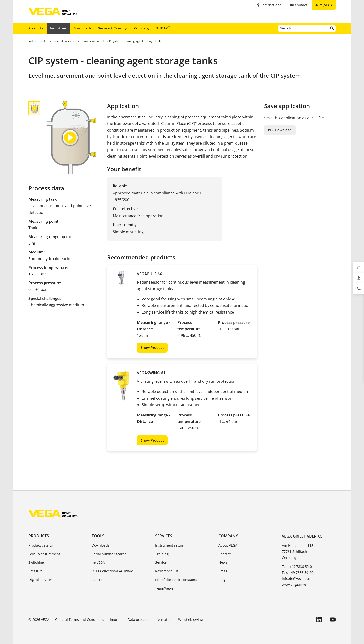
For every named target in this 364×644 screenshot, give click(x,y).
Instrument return (170, 545)
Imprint (116, 619)
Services (164, 536)
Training (162, 554)
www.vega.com (294, 585)
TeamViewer (165, 588)
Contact (225, 554)
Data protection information (150, 619)
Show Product (152, 348)
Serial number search (109, 554)
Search (97, 580)
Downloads (82, 28)
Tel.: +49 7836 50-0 (297, 566)
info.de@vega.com (297, 578)
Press (223, 571)
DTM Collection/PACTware (112, 571)
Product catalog (41, 545)
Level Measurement (44, 554)
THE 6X (163, 28)
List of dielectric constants (176, 580)
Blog (222, 580)
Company (142, 28)
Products (36, 28)
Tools (98, 536)
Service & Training (113, 28)
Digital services (41, 580)
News (223, 562)
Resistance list (167, 571)
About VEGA (228, 545)
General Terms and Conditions (80, 619)
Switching (36, 562)
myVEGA (98, 562)
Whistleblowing (191, 619)
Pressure (36, 571)
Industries (58, 28)
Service (161, 562)
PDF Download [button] (280, 130)
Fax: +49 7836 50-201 (299, 572)
